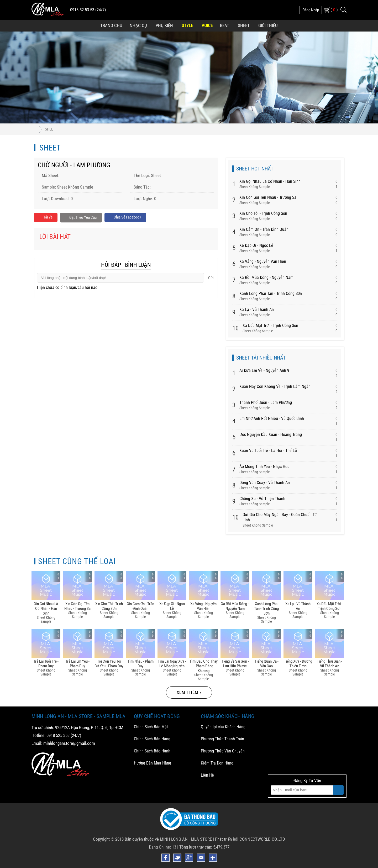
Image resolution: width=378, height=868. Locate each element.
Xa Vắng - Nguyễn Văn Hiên (263, 261)
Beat (225, 25)
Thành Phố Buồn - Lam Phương (266, 402)
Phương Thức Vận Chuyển (223, 751)
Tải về (46, 218)
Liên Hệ (207, 775)
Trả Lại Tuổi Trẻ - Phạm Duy (46, 664)
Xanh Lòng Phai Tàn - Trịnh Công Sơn (271, 293)
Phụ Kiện (164, 25)
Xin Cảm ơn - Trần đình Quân (264, 229)
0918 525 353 (58, 735)
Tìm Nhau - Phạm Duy (141, 664)
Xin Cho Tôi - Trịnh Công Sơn (263, 213)
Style (187, 25)
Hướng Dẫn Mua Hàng (153, 763)
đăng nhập (311, 10)
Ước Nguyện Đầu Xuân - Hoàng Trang (271, 435)
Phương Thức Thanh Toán (222, 739)
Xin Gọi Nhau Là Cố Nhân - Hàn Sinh (270, 181)
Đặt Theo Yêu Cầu (85, 218)
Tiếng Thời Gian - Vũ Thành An (330, 664)
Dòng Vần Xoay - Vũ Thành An (265, 483)
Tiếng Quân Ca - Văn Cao (267, 664)
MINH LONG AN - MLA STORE (186, 839)
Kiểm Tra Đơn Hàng (217, 763)
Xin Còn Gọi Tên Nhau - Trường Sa (268, 197)
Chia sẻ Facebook (133, 218)
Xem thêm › (189, 692)
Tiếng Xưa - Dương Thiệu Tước (298, 664)
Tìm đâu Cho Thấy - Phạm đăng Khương (204, 666)
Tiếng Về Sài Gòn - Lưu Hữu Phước (235, 664)
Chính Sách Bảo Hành (152, 751)
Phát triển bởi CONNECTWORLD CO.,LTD (250, 839)
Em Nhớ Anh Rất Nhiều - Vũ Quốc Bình (272, 419)
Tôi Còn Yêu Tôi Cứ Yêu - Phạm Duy (109, 664)
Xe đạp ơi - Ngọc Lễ (256, 245)
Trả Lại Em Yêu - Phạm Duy (77, 664)
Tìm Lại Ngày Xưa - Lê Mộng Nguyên (172, 664)
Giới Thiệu (268, 25)
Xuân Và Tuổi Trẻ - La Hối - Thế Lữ (268, 451)
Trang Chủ (111, 25)
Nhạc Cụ (138, 25)
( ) (334, 10)
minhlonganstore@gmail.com (69, 743)
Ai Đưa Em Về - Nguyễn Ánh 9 (264, 370)
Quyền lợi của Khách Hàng (223, 727)
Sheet (244, 25)
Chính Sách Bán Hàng (152, 739)
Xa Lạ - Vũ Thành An (257, 310)
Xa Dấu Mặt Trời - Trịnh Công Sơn (270, 326)
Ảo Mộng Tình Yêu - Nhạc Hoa (264, 467)
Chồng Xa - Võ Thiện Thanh (262, 499)
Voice (207, 25)
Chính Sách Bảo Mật (151, 727)
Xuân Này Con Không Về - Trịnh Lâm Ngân (275, 386)
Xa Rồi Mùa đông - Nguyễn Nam (266, 277)
